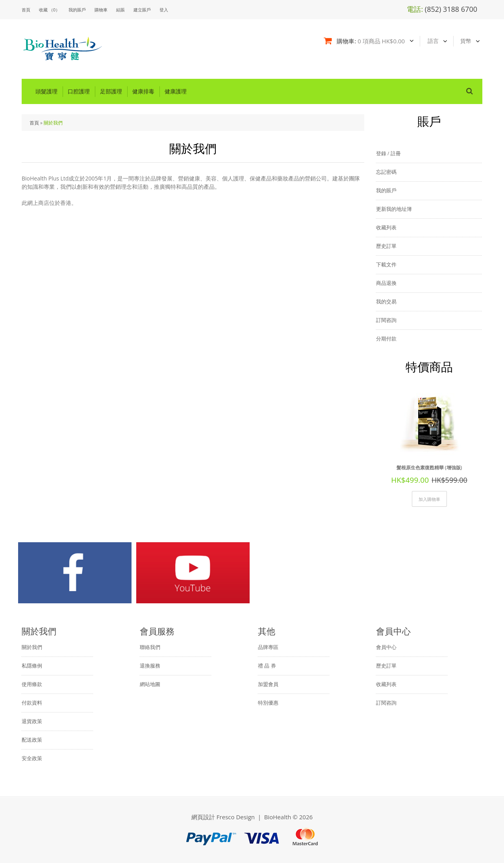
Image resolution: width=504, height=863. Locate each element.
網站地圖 (150, 684)
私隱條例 (32, 666)
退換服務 (150, 666)
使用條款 (32, 684)
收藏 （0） (49, 10)
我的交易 (386, 301)
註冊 (396, 153)
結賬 (120, 10)
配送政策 (32, 740)
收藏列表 (386, 227)
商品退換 (386, 283)
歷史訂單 (386, 246)
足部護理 (111, 91)
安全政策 (32, 758)
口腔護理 (79, 91)
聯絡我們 (150, 647)
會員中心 (386, 647)
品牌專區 (268, 647)
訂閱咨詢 (386, 320)
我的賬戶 (77, 10)
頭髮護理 (46, 91)
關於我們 (53, 123)
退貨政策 (32, 721)
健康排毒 (143, 91)
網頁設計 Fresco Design (223, 817)
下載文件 (386, 264)
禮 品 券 (267, 666)
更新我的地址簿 (394, 209)
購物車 (101, 10)
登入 (164, 10)
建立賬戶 (142, 10)
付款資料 (32, 703)
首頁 (34, 123)
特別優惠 (268, 703)
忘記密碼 (386, 172)
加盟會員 (268, 684)
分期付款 (386, 339)
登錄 (381, 153)
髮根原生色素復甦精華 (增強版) (429, 468)
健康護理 (176, 91)
